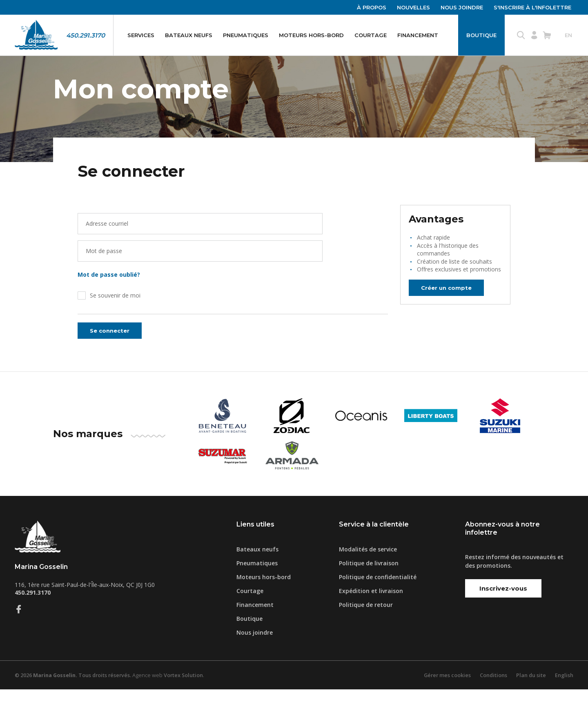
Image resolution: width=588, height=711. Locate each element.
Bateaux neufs (189, 35)
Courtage (371, 35)
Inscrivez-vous (503, 610)
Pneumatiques (246, 35)
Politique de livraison (369, 585)
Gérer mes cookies (445, 697)
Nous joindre (462, 7)
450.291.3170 (86, 35)
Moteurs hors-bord (311, 35)
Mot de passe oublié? (110, 296)
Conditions (492, 697)
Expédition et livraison (371, 612)
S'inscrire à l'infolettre (532, 7)
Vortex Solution (187, 697)
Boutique (481, 35)
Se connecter (112, 352)
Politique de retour (366, 626)
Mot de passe (104, 273)
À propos (372, 7)
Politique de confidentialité (378, 599)
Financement (418, 35)
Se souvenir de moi (115, 317)
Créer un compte (449, 309)
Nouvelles (413, 7)
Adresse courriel (107, 246)
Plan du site (530, 697)
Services (141, 35)
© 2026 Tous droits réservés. (75, 697)
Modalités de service (368, 571)
